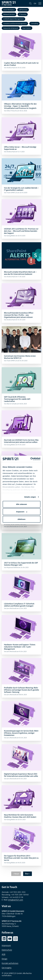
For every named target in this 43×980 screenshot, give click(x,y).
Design (5, 959)
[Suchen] (30, 3)
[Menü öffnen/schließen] (40, 3)
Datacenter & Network (11, 28)
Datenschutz (7, 950)
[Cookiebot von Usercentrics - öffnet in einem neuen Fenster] (31, 459)
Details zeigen (30, 497)
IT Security (23, 14)
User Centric (27, 28)
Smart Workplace (9, 10)
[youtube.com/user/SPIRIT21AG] (10, 939)
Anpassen (22, 512)
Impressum (6, 945)
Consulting (35, 23)
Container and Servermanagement (15, 23)
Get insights (7, 968)
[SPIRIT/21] (9, 3)
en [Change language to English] (35, 3)
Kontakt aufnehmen (10, 963)
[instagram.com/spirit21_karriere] (15, 939)
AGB (3, 954)
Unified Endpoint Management (13, 19)
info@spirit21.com (16, 900)
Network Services (9, 14)
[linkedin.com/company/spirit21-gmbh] (4, 939)
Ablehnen (21, 519)
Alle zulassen (21, 504)
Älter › (28, 874)
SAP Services (23, 10)
